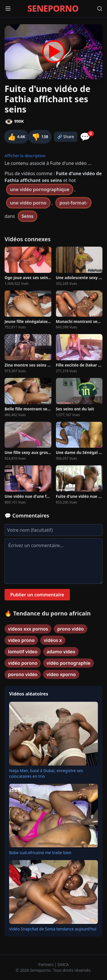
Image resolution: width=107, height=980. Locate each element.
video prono (21, 640)
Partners (46, 964)
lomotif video (23, 652)
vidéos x (53, 640)
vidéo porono (23, 663)
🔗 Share (66, 137)
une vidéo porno (28, 203)
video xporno (61, 674)
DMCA (63, 964)
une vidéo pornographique (40, 189)
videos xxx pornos (28, 629)
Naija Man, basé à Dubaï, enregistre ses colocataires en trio (46, 773)
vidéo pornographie (68, 663)
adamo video (61, 652)
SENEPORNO (53, 9)
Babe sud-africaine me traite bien (40, 853)
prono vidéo (70, 629)
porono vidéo (23, 674)
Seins (28, 216)
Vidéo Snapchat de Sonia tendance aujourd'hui (53, 929)
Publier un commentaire (37, 595)
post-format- (73, 203)
